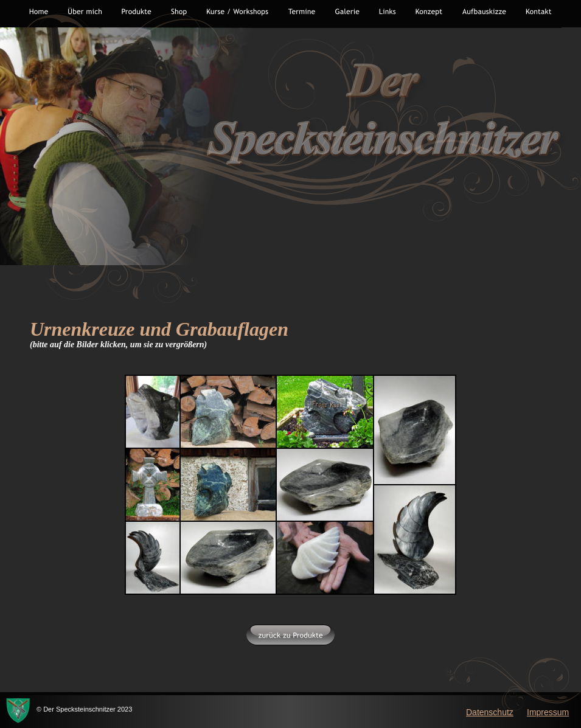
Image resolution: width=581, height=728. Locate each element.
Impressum (548, 712)
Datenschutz (490, 712)
